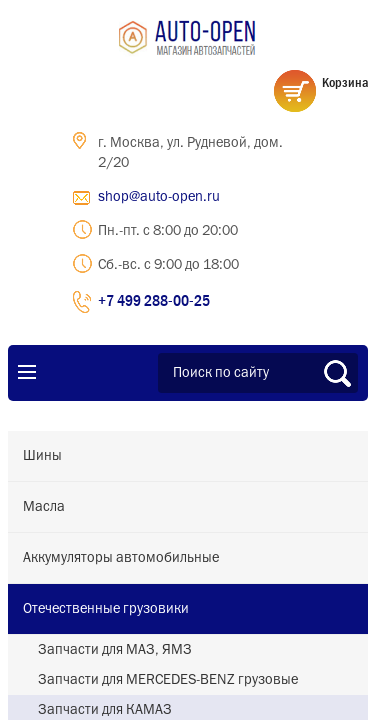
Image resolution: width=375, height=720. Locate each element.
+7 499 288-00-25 (154, 300)
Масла (44, 507)
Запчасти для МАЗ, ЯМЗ (115, 650)
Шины (42, 456)
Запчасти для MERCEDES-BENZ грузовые (168, 680)
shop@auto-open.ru (159, 197)
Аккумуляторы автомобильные (121, 558)
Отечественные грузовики (106, 609)
